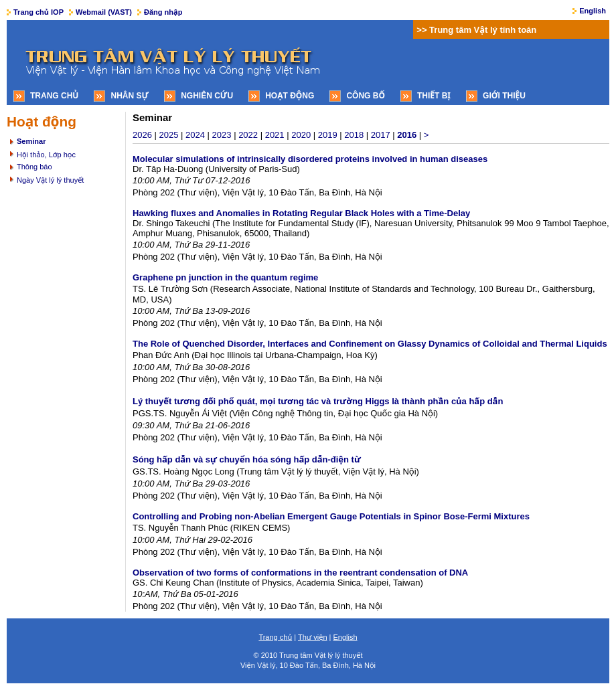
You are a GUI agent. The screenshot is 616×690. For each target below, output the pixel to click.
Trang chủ (54, 96)
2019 (328, 135)
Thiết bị (434, 96)
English (593, 11)
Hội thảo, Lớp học (46, 155)
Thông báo (34, 167)
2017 (381, 135)
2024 (195, 135)
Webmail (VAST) (104, 12)
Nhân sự (130, 96)
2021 (275, 135)
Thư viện (313, 637)
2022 (248, 135)
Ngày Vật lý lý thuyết (50, 180)
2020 (301, 135)
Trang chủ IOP (38, 12)
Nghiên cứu (207, 96)
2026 (142, 135)
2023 (222, 135)
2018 (354, 135)
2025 (169, 135)
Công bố (366, 96)
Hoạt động (290, 96)
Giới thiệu (504, 96)
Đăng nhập (163, 12)
